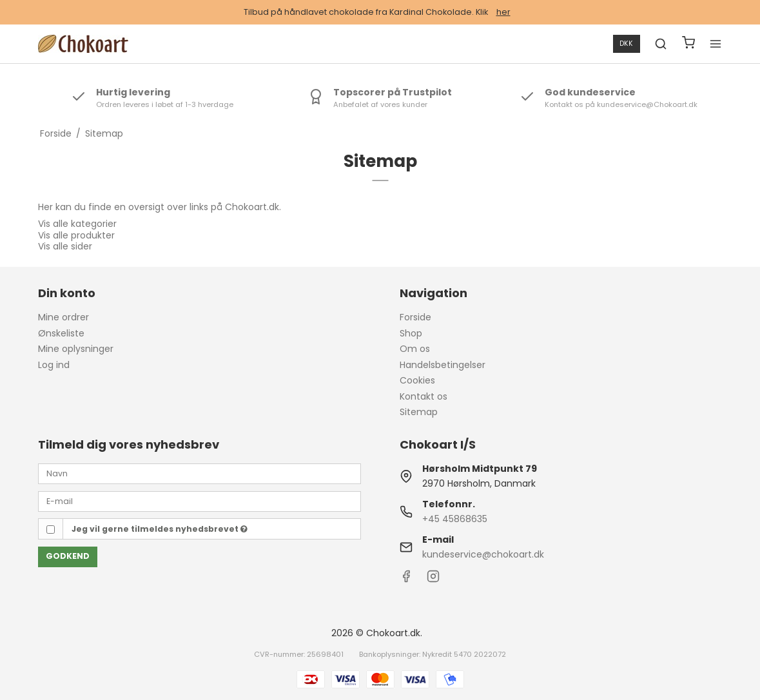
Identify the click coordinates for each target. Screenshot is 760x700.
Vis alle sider (65, 246)
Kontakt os (424, 396)
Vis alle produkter (76, 235)
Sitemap (419, 412)
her (503, 12)
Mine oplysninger (76, 349)
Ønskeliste (61, 333)
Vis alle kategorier (77, 224)
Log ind (54, 365)
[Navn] (200, 473)
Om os (415, 349)
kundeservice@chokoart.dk (483, 554)
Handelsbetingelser (443, 365)
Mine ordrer (63, 317)
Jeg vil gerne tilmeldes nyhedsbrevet (160, 529)
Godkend (68, 556)
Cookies (417, 380)
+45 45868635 (455, 519)
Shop (411, 333)
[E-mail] (200, 501)
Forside (415, 317)
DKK (626, 44)
